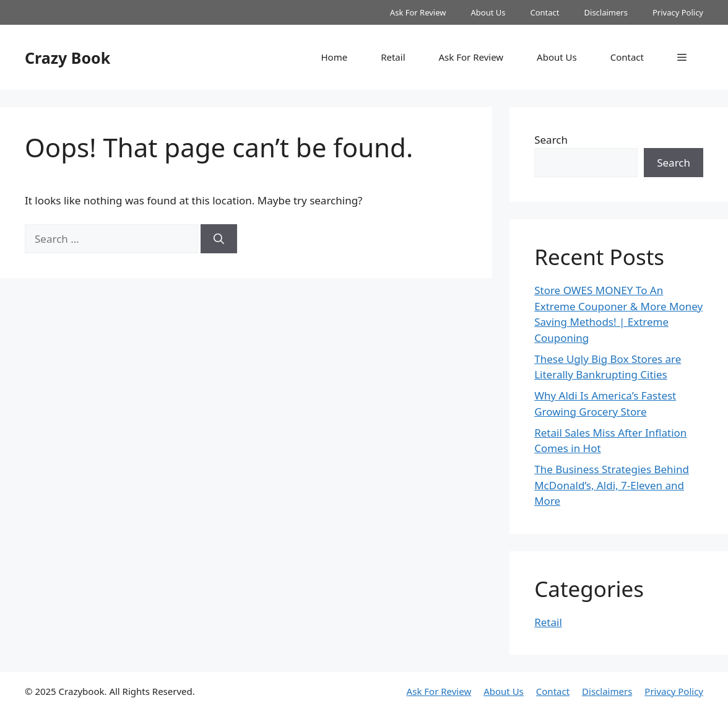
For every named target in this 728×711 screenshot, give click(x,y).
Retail (393, 57)
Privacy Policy (678, 12)
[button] (682, 57)
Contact (545, 12)
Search (551, 140)
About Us (488, 12)
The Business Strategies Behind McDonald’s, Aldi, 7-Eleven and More (612, 485)
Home (334, 57)
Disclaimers (606, 12)
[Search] (219, 239)
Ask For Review (418, 12)
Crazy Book (67, 58)
